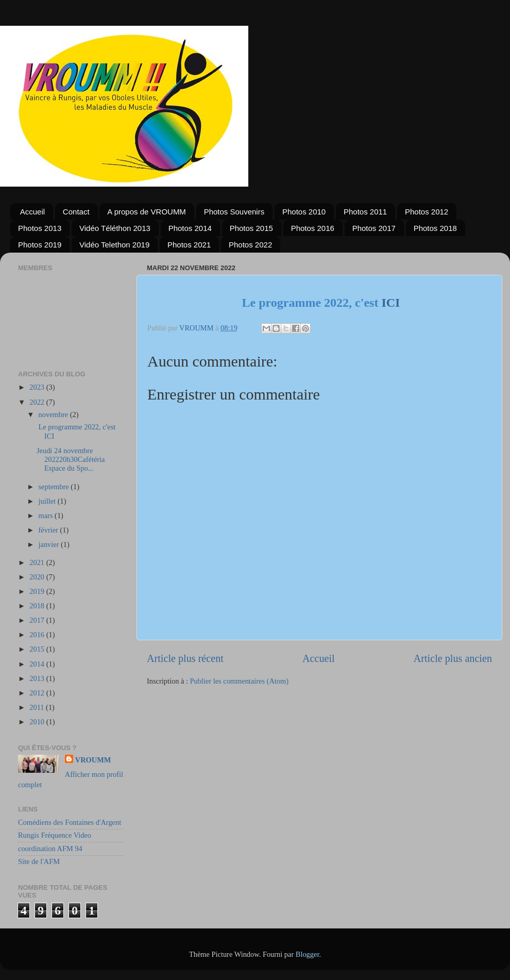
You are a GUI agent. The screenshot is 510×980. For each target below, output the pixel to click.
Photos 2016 (313, 228)
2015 (38, 649)
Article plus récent (185, 658)
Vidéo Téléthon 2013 (115, 228)
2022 (38, 402)
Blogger (308, 954)
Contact (76, 212)
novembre (54, 414)
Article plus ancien (453, 658)
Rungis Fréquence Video (55, 835)
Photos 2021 (189, 245)
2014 (38, 664)
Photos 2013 (40, 228)
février (49, 530)
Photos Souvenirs (234, 212)
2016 (38, 635)
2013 (38, 678)
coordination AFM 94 (50, 849)
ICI (390, 303)
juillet (48, 501)
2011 (38, 707)
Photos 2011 (365, 212)
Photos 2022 (250, 245)
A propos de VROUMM (147, 212)
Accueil (32, 212)
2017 (38, 620)
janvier (50, 544)
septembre (55, 487)
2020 (38, 577)
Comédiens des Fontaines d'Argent (70, 822)
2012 (38, 693)
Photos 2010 (304, 212)
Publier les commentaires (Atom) (239, 681)
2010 (38, 722)
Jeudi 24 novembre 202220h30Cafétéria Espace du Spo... (71, 460)
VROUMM (93, 760)
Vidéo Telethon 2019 (114, 245)
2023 (38, 387)
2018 (38, 606)
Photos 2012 (427, 212)
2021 (38, 562)
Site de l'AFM (39, 861)
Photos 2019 (40, 245)
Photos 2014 (190, 228)
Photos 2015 (251, 228)
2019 (38, 591)
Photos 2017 (374, 228)
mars (47, 516)
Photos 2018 (435, 228)
